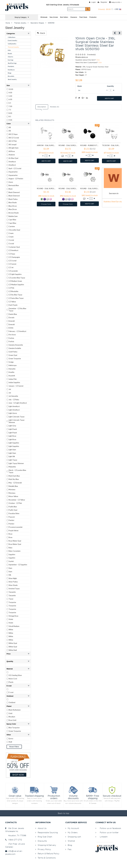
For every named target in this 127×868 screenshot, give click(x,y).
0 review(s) (91, 54)
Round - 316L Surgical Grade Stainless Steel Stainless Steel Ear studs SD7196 (68, 188)
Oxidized (12, 702)
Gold (10, 713)
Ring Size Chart (45, 837)
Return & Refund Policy (48, 854)
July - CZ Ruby (14, 400)
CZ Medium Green (15, 281)
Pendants (11, 66)
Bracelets (11, 76)
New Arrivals (54, 17)
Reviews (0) (55, 107)
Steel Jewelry (12, 79)
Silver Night (13, 578)
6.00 (10, 99)
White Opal (13, 643)
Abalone (12, 155)
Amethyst (12, 162)
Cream (11, 233)
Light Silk (12, 456)
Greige (11, 362)
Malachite (12, 467)
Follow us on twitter (109, 832)
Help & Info (115, 2)
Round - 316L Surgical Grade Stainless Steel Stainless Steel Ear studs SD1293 (68, 145)
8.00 (10, 113)
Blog (70, 845)
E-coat (11, 692)
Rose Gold (12, 720)
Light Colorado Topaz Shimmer (17, 421)
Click (98, 60)
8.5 (10, 116)
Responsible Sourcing (48, 832)
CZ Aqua (12, 254)
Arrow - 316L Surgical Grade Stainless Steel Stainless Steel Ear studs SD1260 (46, 145)
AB (10, 127)
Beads (10, 53)
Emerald (12, 321)
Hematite (12, 369)
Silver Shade (13, 585)
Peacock (12, 517)
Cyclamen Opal (14, 247)
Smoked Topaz (14, 589)
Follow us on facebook (110, 828)
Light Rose (12, 436)
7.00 (10, 106)
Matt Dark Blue (14, 476)
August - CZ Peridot (16, 179)
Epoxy (11, 738)
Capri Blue (12, 220)
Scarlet (11, 561)
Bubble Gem (13, 216)
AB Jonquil (13, 145)
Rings (10, 73)
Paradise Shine (14, 513)
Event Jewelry (12, 40)
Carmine (12, 226)
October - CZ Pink (15, 503)
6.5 (10, 103)
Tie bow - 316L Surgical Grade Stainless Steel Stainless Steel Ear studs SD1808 (111, 145)
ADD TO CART (109, 98)
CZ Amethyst (13, 250)
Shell (10, 742)
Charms (10, 57)
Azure (11, 182)
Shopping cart (74, 837)
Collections (12, 37)
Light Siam (12, 450)
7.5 (10, 110)
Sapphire (12, 554)
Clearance (74, 17)
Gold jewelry (12, 44)
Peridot (11, 520)
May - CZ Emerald (15, 483)
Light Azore (13, 413)
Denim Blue (13, 314)
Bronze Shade (14, 213)
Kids (9, 50)
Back (41, 33)
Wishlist (71, 841)
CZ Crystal (13, 261)
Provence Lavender (16, 527)
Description (42, 107)
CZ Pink (11, 288)
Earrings (11, 60)
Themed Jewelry (13, 47)
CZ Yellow (12, 302)
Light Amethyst (14, 406)
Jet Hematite (13, 396)
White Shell (13, 650)
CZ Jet (11, 267)
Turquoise (12, 602)
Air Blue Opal (13, 158)
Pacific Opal (13, 510)
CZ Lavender (13, 271)
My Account (73, 828)
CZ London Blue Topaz (17, 278)
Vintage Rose (13, 616)
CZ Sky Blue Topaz (15, 295)
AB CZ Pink (13, 141)
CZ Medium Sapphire (16, 285)
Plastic (11, 682)
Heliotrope (13, 365)
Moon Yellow (13, 496)
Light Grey (12, 426)
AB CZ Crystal (14, 138)
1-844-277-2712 (14, 840)
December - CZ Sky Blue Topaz (17, 310)
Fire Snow (12, 335)
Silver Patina (13, 582)
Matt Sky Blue (14, 479)
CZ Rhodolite (13, 291)
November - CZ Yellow (17, 500)
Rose (10, 534)
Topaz (11, 599)
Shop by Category (22, 17)
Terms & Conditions (47, 858)
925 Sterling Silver (15, 675)
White (11, 630)
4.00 (10, 93)
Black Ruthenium (15, 710)
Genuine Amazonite (16, 345)
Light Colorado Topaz (17, 417)
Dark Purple (13, 305)
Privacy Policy (44, 849)
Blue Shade (13, 203)
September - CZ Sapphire (18, 565)
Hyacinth (12, 376)
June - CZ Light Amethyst (18, 403)
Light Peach (13, 429)
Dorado (12, 318)
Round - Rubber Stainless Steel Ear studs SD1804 (90, 145)
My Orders (73, 832)
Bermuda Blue (14, 185)
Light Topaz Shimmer (16, 463)
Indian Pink (13, 379)
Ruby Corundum (15, 551)
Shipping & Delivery (47, 845)
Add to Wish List (82, 57)
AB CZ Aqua (13, 134)
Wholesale (44, 17)
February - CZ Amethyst (17, 331)
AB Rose (12, 151)
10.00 (11, 89)
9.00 (10, 120)
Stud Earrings (12, 63)
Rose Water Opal (15, 541)
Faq (70, 849)
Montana (12, 490)
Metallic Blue (13, 486)
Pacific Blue (13, 507)
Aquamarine (13, 172)
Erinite (11, 328)
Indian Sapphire (14, 382)
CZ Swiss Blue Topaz (16, 298)
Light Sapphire (14, 443)
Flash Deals (83, 17)
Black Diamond (14, 192)
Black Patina (13, 199)
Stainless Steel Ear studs (114, 201)
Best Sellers (64, 17)
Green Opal (13, 355)
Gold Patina (13, 352)
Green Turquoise (15, 359)
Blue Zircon (13, 206)
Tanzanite (12, 592)
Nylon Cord (13, 679)
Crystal (11, 240)
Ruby (11, 548)
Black (11, 189)
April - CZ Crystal (15, 168)
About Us (42, 828)
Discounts (42, 841)
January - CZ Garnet (16, 386)
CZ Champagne (14, 257)
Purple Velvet (14, 531)
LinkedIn (104, 837)
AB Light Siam (14, 148)
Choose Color (46, 204)
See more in (114, 193)
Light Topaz (13, 460)
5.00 (10, 96)
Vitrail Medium (14, 626)
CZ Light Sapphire (15, 274)
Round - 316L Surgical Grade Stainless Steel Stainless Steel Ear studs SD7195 (46, 188)
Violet (11, 619)
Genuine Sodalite (15, 348)
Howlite (11, 372)
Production (93, 17)
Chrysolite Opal (14, 230)
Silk (10, 575)
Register (102, 2)
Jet (10, 389)
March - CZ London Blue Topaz (17, 471)
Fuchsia (11, 338)
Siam (10, 568)
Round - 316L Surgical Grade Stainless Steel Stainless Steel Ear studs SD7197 (90, 188)
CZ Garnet (12, 264)
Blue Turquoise (14, 728)
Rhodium (12, 717)
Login (92, 2)
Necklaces (11, 70)
